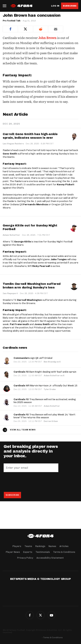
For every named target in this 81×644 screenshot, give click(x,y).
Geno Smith (10, 154)
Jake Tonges (59, 259)
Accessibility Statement (50, 558)
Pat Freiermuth (19, 324)
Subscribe (70, 6)
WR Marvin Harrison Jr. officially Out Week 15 (45, 386)
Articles (64, 546)
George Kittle (22, 242)
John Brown (47, 38)
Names (52, 546)
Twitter (41, 615)
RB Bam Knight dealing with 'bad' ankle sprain (45, 372)
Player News (13, 552)
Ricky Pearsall (41, 266)
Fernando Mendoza (36, 204)
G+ (51, 615)
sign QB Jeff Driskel (33, 358)
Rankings (40, 546)
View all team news (23, 430)
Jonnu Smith (42, 324)
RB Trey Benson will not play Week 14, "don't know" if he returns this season (44, 416)
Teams (28, 546)
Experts (28, 552)
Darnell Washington (29, 300)
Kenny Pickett (66, 184)
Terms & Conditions (64, 552)
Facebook (30, 615)
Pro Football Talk (12, 21)
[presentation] (31, 482)
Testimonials (43, 552)
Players (17, 546)
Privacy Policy (25, 558)
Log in (55, 6)
